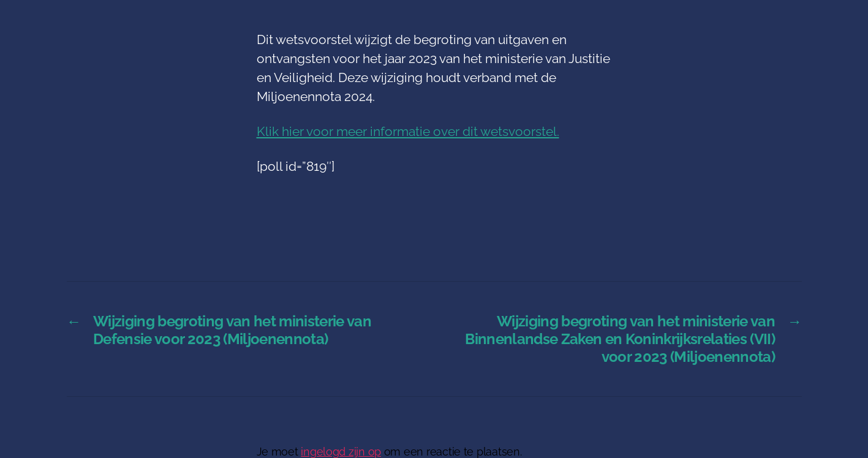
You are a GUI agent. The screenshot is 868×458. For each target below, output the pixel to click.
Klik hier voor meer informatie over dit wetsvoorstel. (408, 131)
